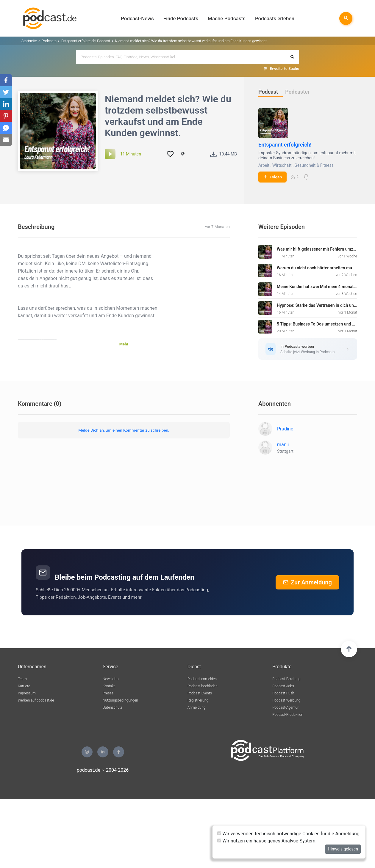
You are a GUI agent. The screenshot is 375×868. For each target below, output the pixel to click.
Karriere (24, 686)
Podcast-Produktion (288, 715)
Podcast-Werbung (286, 700)
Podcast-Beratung (286, 679)
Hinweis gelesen (343, 849)
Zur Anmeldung (307, 582)
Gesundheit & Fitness (314, 165)
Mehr (124, 344)
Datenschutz (112, 707)
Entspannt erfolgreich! (285, 145)
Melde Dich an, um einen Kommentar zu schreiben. (124, 430)
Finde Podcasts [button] (181, 18)
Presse (108, 693)
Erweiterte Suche (284, 69)
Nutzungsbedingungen (120, 700)
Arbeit (264, 165)
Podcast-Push (283, 693)
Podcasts (49, 41)
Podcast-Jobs (283, 686)
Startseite (29, 41)
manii (283, 445)
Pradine (285, 429)
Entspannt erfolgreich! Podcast (86, 41)
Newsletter (111, 679)
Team (22, 679)
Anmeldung (196, 707)
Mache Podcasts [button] (227, 18)
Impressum (27, 693)
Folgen (272, 177)
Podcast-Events (200, 693)
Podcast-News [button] (137, 18)
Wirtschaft (282, 165)
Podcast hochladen (203, 686)
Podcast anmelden (202, 679)
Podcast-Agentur (285, 707)
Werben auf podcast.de (36, 700)
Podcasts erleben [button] (275, 18)
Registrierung (198, 700)
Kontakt (109, 686)
